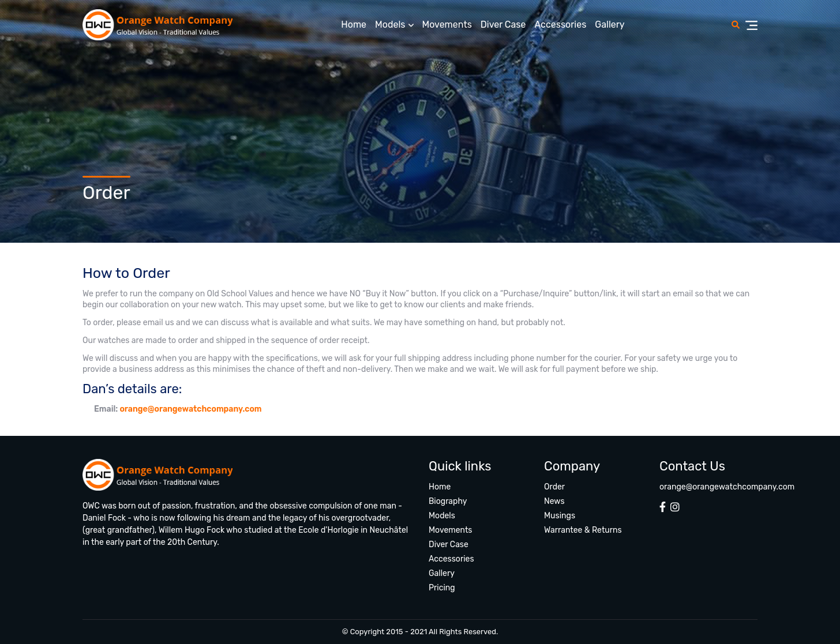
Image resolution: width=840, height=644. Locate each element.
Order (554, 487)
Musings (560, 516)
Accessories (560, 25)
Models (390, 25)
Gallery (610, 25)
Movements (447, 25)
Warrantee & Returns (583, 530)
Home (354, 25)
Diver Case (503, 25)
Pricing (442, 588)
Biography (448, 501)
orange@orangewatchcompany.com (190, 409)
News (554, 501)
